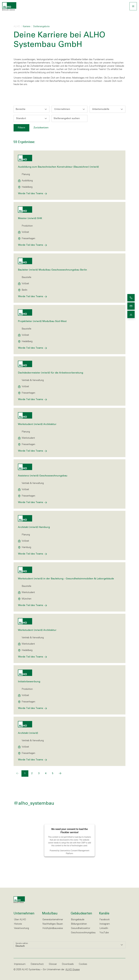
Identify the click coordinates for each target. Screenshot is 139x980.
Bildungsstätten (79, 924)
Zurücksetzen (41, 128)
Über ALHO (20, 920)
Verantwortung (21, 928)
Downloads (68, 964)
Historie (18, 924)
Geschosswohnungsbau (83, 933)
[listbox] (69, 945)
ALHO (17, 27)
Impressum (20, 964)
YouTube (104, 933)
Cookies (83, 964)
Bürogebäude (78, 920)
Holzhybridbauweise (53, 928)
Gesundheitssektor (81, 928)
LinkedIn (104, 928)
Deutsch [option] (20, 946)
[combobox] (31, 109)
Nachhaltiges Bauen (53, 924)
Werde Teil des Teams (31, 194)
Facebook (105, 920)
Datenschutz (37, 964)
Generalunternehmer (53, 920)
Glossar (53, 964)
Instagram (105, 924)
